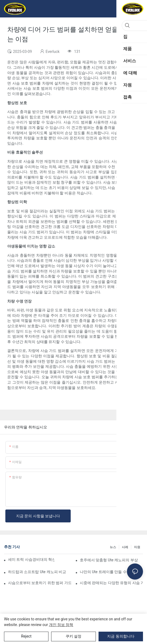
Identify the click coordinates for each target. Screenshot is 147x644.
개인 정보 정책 (61, 625)
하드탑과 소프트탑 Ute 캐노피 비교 (37, 572)
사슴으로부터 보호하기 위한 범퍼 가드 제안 (40, 583)
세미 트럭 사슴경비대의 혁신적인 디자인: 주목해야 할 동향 (31, 559)
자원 (137, 547)
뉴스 (113, 547)
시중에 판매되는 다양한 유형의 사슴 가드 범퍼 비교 (111, 583)
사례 (125, 547)
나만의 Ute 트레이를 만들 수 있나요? (110, 572)
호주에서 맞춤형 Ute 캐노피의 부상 (109, 560)
